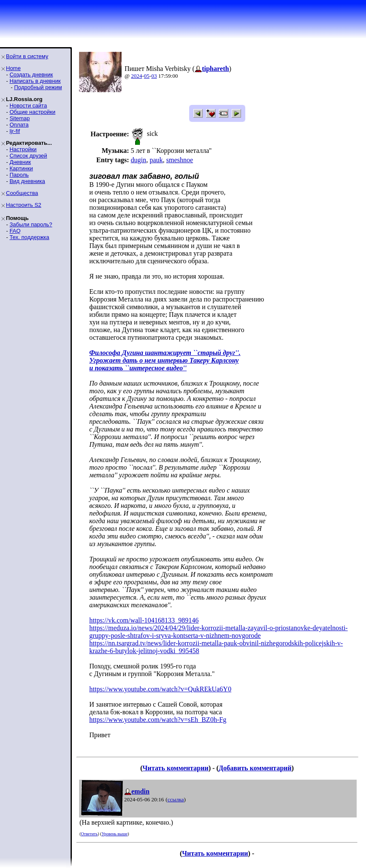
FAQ (15, 231)
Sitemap (20, 118)
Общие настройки (32, 112)
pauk (156, 160)
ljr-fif (15, 131)
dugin (138, 160)
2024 (136, 76)
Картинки (21, 168)
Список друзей (28, 156)
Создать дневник (31, 75)
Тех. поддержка (29, 237)
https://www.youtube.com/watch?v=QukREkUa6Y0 (160, 689)
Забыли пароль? (31, 224)
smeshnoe (180, 160)
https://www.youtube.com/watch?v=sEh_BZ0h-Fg (158, 720)
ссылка (176, 799)
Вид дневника (27, 181)
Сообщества (22, 193)
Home (13, 68)
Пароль (19, 175)
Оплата (19, 125)
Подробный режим (38, 87)
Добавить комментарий (255, 768)
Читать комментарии (175, 768)
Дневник (20, 162)
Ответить (89, 834)
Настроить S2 (24, 205)
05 (147, 76)
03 (154, 76)
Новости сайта (28, 106)
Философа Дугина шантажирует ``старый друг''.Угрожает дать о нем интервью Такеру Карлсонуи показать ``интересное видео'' (165, 360)
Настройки (23, 149)
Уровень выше (115, 834)
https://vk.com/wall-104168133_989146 (144, 620)
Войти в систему (27, 56)
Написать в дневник (35, 81)
